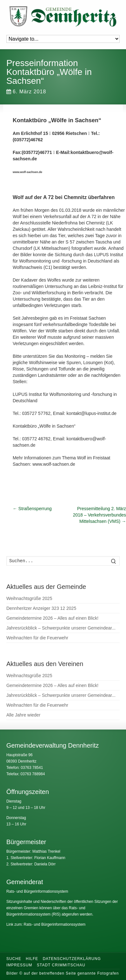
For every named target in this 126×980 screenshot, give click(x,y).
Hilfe (32, 959)
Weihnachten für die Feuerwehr (37, 638)
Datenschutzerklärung (72, 959)
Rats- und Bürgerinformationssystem (37, 891)
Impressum (19, 965)
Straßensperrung (32, 509)
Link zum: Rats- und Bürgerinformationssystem (46, 924)
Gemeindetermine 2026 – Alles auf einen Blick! (52, 618)
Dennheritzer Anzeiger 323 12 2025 (41, 608)
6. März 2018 (26, 92)
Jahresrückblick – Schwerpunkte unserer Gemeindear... (61, 628)
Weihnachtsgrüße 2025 (29, 598)
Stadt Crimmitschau (61, 965)
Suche (14, 959)
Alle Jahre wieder (23, 715)
